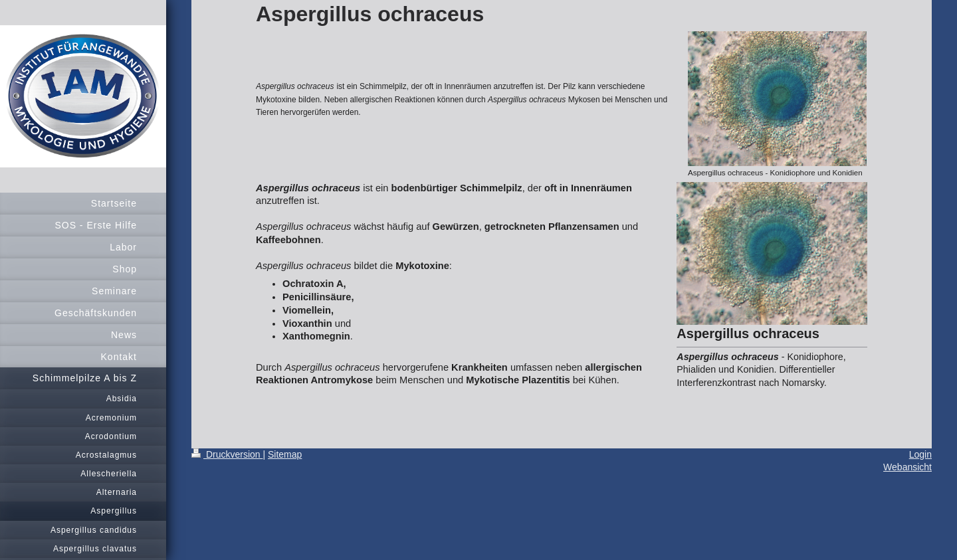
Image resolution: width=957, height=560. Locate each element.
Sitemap (285, 454)
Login (920, 454)
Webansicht (907, 467)
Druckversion (227, 454)
